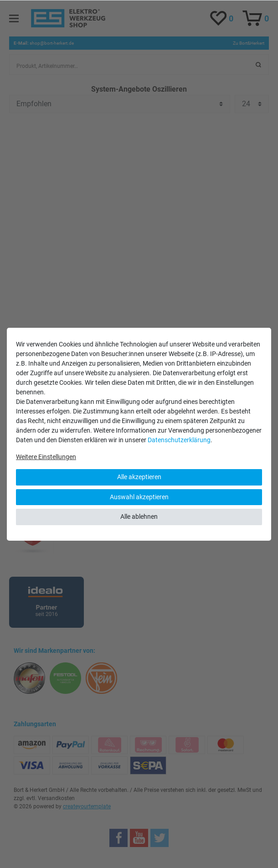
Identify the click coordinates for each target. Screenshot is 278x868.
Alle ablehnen (139, 517)
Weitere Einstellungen (46, 457)
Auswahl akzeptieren (139, 497)
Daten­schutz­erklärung (179, 440)
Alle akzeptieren (139, 477)
